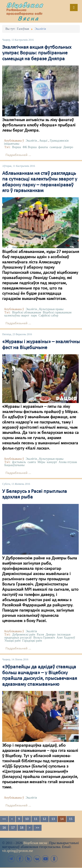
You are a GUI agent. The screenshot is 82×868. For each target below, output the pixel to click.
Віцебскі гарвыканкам (57, 312)
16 (4, 828)
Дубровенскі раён (24, 635)
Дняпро (68, 147)
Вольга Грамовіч (44, 638)
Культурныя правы (51, 309)
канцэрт (52, 462)
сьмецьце (56, 147)
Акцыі (43, 141)
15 (71, 819)
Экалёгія (31, 141)
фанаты (43, 147)
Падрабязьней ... (18, 155)
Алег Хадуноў (66, 638)
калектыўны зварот (17, 315)
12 (44, 819)
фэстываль (19, 462)
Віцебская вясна (35, 843)
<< (4, 819)
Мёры (41, 462)
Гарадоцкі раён (32, 641)
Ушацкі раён (12, 641)
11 (36, 819)
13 (53, 819)
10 (27, 819)
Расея (40, 635)
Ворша (17, 147)
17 (13, 828)
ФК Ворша (30, 147)
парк (34, 315)
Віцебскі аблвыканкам (27, 312)
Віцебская (25, 5)
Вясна (28, 18)
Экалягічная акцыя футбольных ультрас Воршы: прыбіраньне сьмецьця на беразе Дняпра (37, 53)
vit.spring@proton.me (18, 851)
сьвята (32, 462)
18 (22, 828)
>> (37, 828)
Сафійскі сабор (48, 315)
